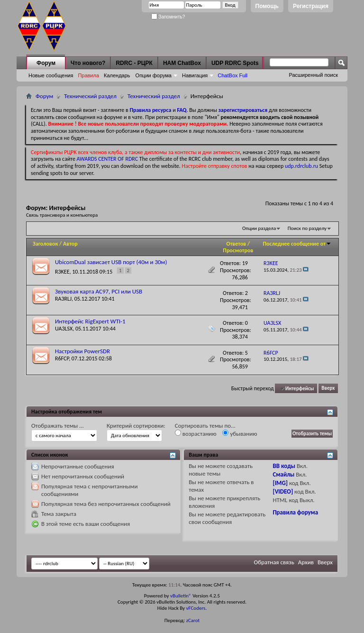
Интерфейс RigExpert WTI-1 (90, 321)
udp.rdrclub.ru (301, 166)
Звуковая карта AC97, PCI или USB (99, 291)
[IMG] (280, 483)
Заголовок (45, 244)
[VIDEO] (283, 491)
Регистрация (311, 6)
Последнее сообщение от (297, 244)
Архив (306, 562)
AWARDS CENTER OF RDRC (108, 159)
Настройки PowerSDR (82, 351)
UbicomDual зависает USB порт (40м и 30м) (111, 262)
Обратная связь (274, 562)
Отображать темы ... (58, 426)
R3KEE (62, 272)
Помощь (267, 6)
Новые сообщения (51, 75)
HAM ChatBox (182, 63)
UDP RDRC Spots (235, 63)
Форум (46, 63)
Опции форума (154, 75)
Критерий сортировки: (136, 426)
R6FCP (62, 358)
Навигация (195, 75)
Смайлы (283, 474)
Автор (70, 244)
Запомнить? (168, 17)
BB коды (284, 466)
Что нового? (88, 63)
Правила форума (295, 512)
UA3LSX (64, 329)
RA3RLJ (63, 299)
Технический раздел (90, 96)
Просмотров (238, 250)
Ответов (237, 244)
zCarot (193, 620)
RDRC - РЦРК (134, 63)
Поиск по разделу (307, 228)
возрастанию (196, 433)
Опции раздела (259, 228)
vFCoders (196, 608)
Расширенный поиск (313, 75)
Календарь (117, 75)
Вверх (328, 389)
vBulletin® (181, 596)
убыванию (240, 433)
